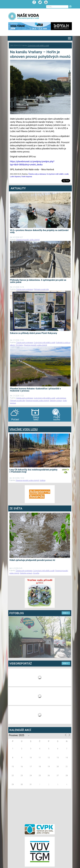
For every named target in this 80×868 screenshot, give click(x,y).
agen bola (22, 424)
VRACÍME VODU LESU (24, 429)
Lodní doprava (15, 177)
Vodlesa (43, 480)
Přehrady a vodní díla (41, 289)
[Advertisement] (40, 806)
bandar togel (10, 424)
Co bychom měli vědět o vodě (38, 45)
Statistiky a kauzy (56, 400)
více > (65, 613)
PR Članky (19, 345)
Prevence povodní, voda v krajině (28, 240)
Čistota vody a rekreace (37, 174)
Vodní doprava (27, 177)
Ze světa (36, 573)
